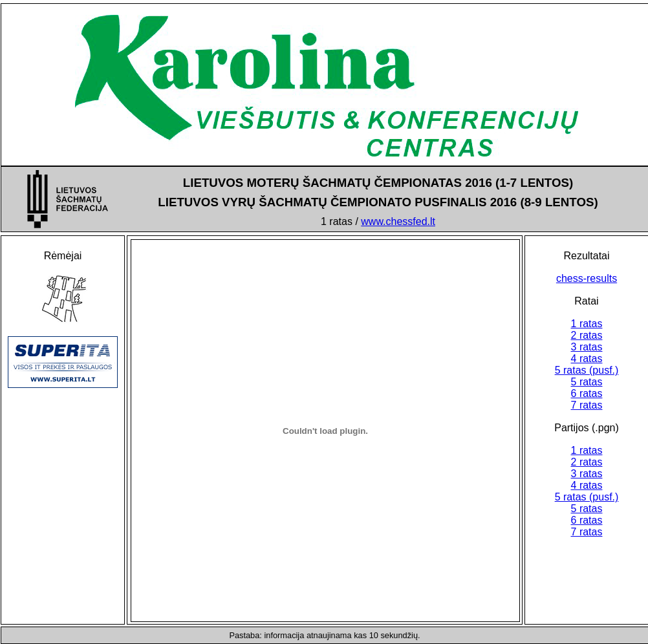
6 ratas (587, 393)
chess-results (587, 278)
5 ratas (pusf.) (587, 370)
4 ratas (587, 359)
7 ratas (587, 405)
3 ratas (587, 347)
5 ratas (587, 382)
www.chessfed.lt (398, 221)
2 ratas (587, 335)
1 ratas (587, 324)
